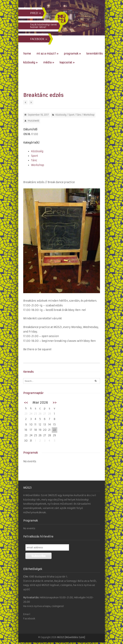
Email (27, 614)
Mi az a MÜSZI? (47, 54)
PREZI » (36, 13)
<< (26, 403)
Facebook (29, 619)
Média (49, 63)
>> (55, 403)
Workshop (89, 115)
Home (27, 54)
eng (35, 8)
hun (27, 8)
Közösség (30, 63)
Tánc (79, 115)
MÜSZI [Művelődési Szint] (71, 637)
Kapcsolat (67, 63)
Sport (71, 115)
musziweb (33, 121)
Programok (72, 54)
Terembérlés (95, 54)
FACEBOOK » (39, 39)
